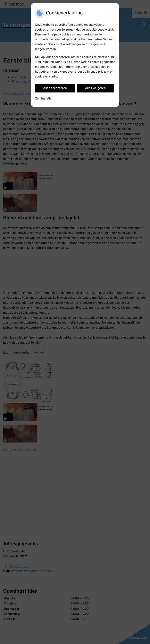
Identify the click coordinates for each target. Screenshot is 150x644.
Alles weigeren (95, 88)
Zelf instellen (44, 99)
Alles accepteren (55, 88)
